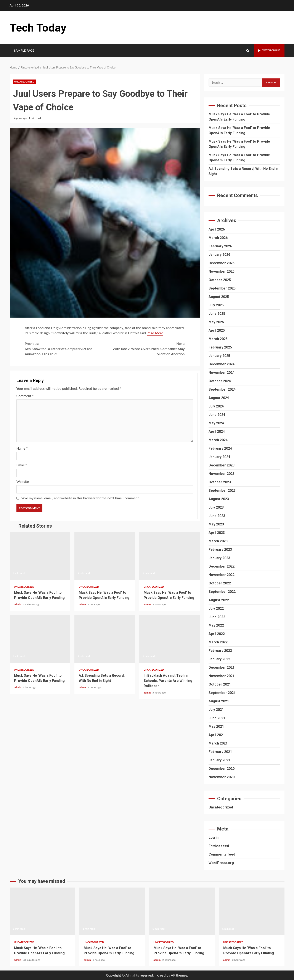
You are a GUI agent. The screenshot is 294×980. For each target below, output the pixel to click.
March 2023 (218, 541)
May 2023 (216, 524)
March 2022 (218, 642)
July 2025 (216, 305)
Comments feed (222, 854)
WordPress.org (221, 863)
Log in (214, 838)
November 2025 (222, 271)
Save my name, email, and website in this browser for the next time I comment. (80, 498)
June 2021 (217, 718)
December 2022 (222, 566)
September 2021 (222, 693)
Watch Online (266, 50)
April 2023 (217, 533)
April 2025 (217, 330)
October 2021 (220, 684)
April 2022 (217, 634)
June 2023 (217, 516)
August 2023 (219, 499)
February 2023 (220, 550)
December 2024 (222, 364)
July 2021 (216, 710)
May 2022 (216, 625)
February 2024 (220, 448)
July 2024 (216, 406)
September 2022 (222, 592)
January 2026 (219, 255)
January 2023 (219, 558)
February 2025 (220, 347)
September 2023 (222, 491)
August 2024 (219, 398)
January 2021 (219, 760)
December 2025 (222, 263)
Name (22, 448)
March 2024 (218, 440)
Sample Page (24, 50)
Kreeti (161, 975)
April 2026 (217, 229)
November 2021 (222, 676)
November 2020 (222, 777)
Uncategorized (24, 82)
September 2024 (222, 389)
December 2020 (222, 769)
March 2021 (218, 743)
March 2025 (218, 339)
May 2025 (216, 322)
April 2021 (217, 735)
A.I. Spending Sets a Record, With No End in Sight (105, 639)
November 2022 (222, 575)
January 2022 (219, 659)
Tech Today (41, 27)
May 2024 (216, 423)
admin (18, 604)
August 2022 (219, 600)
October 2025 (220, 280)
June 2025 (217, 314)
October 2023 (220, 482)
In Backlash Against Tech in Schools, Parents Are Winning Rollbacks (170, 639)
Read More (155, 333)
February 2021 (220, 752)
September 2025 (222, 288)
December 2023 (222, 465)
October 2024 (220, 381)
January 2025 (219, 356)
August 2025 (219, 297)
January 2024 (219, 457)
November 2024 (222, 373)
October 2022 (220, 583)
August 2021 (219, 701)
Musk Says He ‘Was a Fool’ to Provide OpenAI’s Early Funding (40, 556)
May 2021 (216, 726)
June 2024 (217, 415)
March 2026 (218, 238)
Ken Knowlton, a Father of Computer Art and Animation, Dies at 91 (65, 348)
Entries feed (219, 846)
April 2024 (217, 432)
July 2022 (216, 609)
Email (22, 465)
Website (23, 481)
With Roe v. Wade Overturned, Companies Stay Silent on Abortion (145, 348)
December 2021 (222, 667)
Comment (25, 396)
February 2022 (220, 651)
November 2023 (222, 474)
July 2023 (216, 507)
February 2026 (220, 246)
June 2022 (217, 617)
